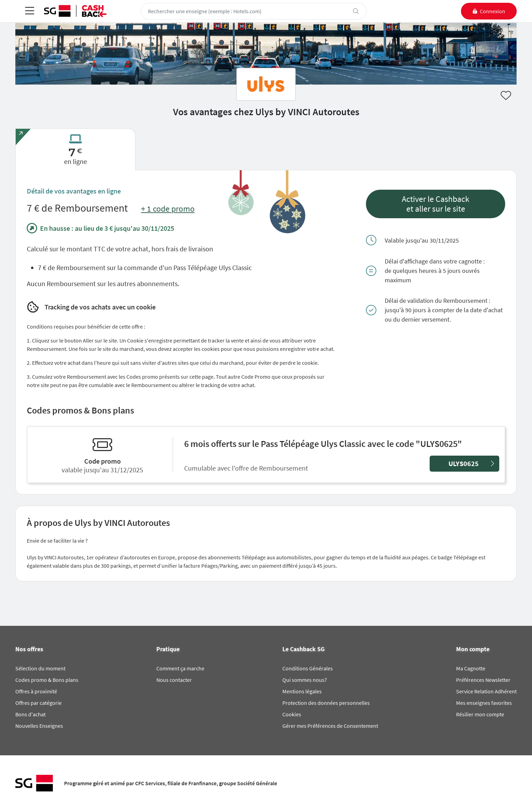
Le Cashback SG (303, 649)
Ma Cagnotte (471, 668)
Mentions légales (302, 691)
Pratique (168, 649)
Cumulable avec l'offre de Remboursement (248, 468)
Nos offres (29, 649)
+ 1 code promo (168, 209)
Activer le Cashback (436, 199)
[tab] (75, 149)
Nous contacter (174, 680)
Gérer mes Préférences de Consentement (330, 726)
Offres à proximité (36, 691)
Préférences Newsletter (483, 680)
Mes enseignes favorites (484, 703)
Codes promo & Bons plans (47, 680)
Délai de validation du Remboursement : (437, 301)
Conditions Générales (308, 668)
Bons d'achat (30, 714)
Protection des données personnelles (326, 703)
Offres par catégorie (38, 703)
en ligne (76, 161)
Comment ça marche (180, 668)
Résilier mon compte (480, 714)
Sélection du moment (40, 668)
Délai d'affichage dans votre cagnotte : (435, 261)
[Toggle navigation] (30, 11)
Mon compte (473, 649)
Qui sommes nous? (305, 680)
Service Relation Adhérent (486, 691)
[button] (436, 204)
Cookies (292, 714)
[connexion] (489, 11)
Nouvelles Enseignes (39, 726)
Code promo (103, 461)
